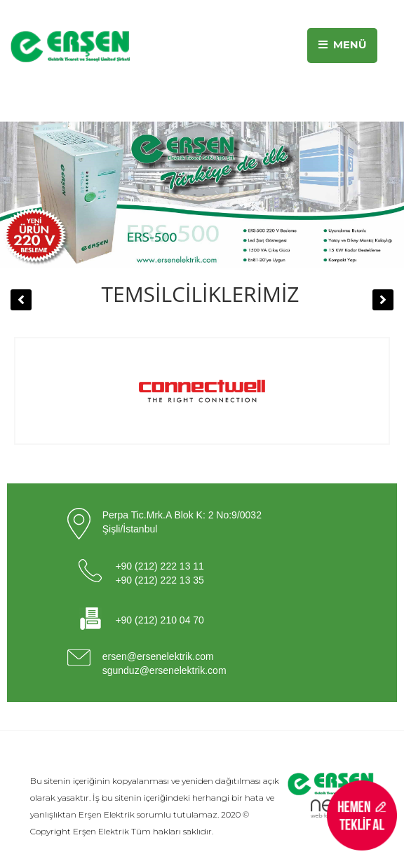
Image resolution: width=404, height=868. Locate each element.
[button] (21, 300)
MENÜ (343, 44)
